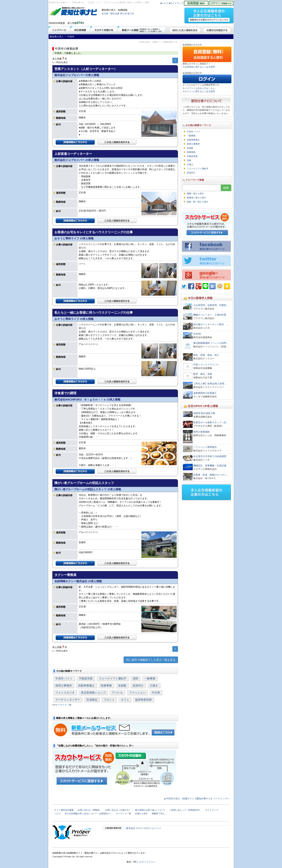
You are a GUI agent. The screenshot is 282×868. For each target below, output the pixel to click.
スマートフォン (147, 862)
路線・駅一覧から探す (198, 202)
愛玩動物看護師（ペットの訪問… (211, 343)
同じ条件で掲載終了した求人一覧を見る (151, 660)
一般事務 (150, 678)
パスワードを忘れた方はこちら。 (201, 88)
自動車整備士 (86, 686)
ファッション (137, 693)
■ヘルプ (164, 3)
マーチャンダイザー (68, 700)
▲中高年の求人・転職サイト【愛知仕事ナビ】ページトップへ (197, 799)
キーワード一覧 (63, 705)
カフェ (125, 700)
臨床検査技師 (144, 700)
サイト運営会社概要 (64, 810)
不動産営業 (86, 678)
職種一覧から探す (195, 193)
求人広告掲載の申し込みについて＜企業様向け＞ (88, 814)
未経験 (122, 686)
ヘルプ (57, 814)
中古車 (156, 693)
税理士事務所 (64, 686)
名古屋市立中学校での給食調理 (210, 456)
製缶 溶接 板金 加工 (207, 355)
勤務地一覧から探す (197, 198)
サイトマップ (212, 810)
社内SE (197, 334)
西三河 (123, 14)
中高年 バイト (64, 678)
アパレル (117, 693)
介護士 (154, 686)
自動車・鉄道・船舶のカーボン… (211, 475)
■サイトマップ (176, 3)
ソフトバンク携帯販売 (205, 447)
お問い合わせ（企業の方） (118, 810)
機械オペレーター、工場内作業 (210, 315)
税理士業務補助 (202, 432)
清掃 (135, 678)
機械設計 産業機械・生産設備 (210, 466)
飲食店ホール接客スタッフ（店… (211, 422)
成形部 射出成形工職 (204, 413)
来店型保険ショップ (93, 693)
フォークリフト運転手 (113, 678)
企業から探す (141, 814)
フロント (109, 700)
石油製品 (92, 700)
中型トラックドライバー (206, 365)
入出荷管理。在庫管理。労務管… (211, 305)
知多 (117, 14)
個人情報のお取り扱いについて (150, 810)
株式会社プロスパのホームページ (144, 828)
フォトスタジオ (65, 693)
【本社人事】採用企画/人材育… (210, 384)
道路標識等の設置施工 (205, 393)
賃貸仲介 (138, 686)
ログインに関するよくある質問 (200, 91)
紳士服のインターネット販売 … (211, 324)
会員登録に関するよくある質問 (200, 67)
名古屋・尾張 (108, 14)
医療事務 (106, 686)
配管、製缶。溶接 (203, 374)
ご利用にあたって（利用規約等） (185, 810)
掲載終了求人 (158, 814)
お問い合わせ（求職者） (89, 810)
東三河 (131, 14)
